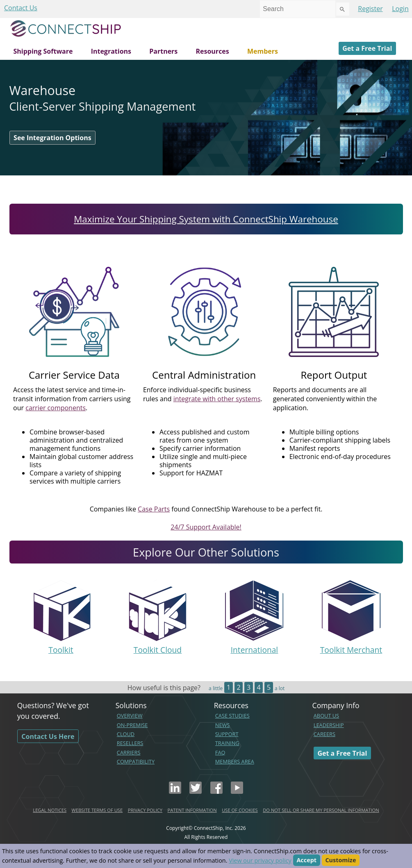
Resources (212, 51)
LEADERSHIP (329, 725)
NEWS (223, 725)
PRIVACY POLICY (145, 810)
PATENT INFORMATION (192, 810)
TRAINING (227, 743)
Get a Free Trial (367, 48)
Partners (163, 51)
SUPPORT (227, 734)
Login (400, 9)
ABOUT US (326, 716)
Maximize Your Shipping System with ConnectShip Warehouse (206, 219)
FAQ (220, 752)
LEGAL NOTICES (50, 810)
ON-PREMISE (132, 725)
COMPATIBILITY (136, 761)
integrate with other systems (217, 399)
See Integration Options (52, 138)
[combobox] (298, 9)
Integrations (111, 51)
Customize (340, 860)
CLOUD (126, 734)
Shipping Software (43, 51)
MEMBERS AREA (235, 761)
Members (263, 51)
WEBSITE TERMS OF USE (97, 810)
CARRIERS (129, 752)
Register (370, 9)
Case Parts (154, 509)
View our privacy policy (260, 860)
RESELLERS (130, 743)
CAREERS (324, 734)
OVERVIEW (130, 716)
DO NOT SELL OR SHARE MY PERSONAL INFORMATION (321, 810)
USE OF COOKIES (240, 810)
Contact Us (21, 8)
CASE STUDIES (232, 716)
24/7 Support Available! (206, 527)
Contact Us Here (48, 736)
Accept (306, 860)
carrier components (56, 408)
